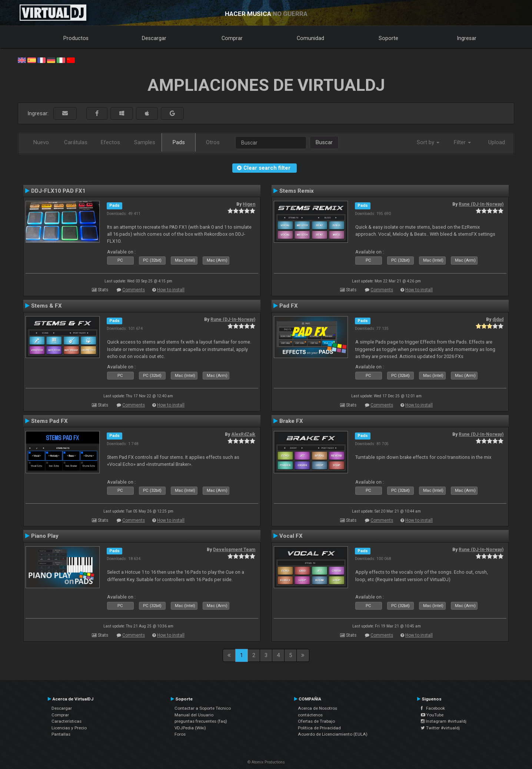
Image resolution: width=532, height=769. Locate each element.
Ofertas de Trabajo (316, 721)
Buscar (324, 142)
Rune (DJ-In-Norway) (481, 204)
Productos (76, 38)
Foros (180, 734)
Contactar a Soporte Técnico (203, 708)
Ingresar (467, 38)
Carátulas (76, 142)
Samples (145, 142)
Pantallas (61, 734)
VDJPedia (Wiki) (190, 728)
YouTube (432, 715)
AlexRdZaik (243, 434)
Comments (134, 290)
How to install (171, 290)
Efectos (110, 142)
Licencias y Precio (69, 728)
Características (66, 721)
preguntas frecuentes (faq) (201, 721)
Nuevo (41, 142)
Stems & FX (46, 306)
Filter (462, 142)
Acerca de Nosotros (317, 708)
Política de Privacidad (319, 728)
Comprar (232, 38)
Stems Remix (297, 191)
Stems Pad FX (49, 421)
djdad (498, 319)
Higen (249, 204)
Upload (497, 142)
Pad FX (289, 306)
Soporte (388, 38)
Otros (213, 142)
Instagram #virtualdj (444, 721)
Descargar (154, 38)
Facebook (433, 708)
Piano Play (45, 536)
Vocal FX (291, 536)
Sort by (428, 142)
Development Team (234, 550)
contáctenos (310, 715)
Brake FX (291, 421)
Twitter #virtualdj (440, 728)
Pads (179, 142)
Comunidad (310, 38)
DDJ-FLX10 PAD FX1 (58, 191)
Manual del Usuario (194, 715)
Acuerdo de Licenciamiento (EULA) (333, 734)
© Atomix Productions (266, 762)
